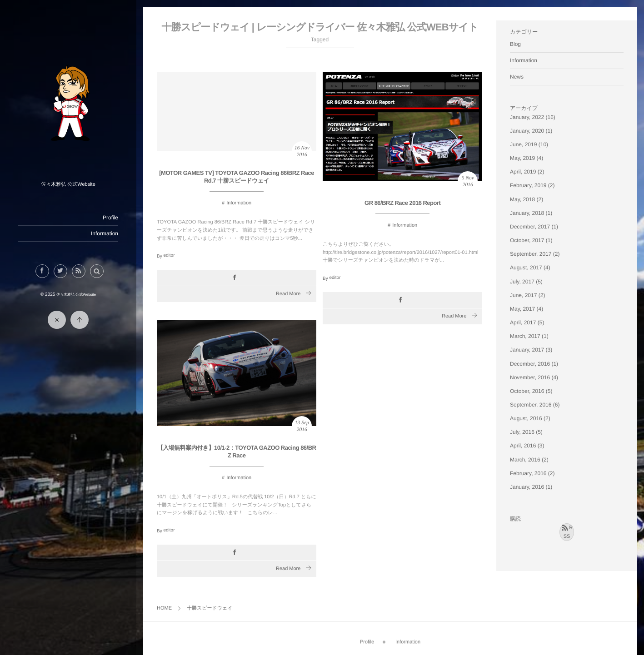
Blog (515, 44)
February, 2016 (528, 473)
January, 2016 (527, 487)
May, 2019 (522, 158)
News (517, 77)
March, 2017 (525, 336)
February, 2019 (528, 185)
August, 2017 (526, 268)
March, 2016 (525, 460)
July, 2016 (522, 432)
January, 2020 (527, 131)
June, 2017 (523, 295)
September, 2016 (531, 405)
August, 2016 (526, 418)
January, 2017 (527, 350)
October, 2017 (527, 240)
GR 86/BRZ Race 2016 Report (402, 203)
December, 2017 (530, 227)
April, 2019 (523, 172)
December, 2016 (530, 364)
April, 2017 (523, 323)
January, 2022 (527, 117)
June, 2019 (523, 144)
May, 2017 (522, 309)
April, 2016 (523, 446)
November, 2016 (530, 377)
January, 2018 (527, 213)
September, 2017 (531, 254)
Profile (110, 218)
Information (105, 233)
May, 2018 (522, 199)
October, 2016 (527, 391)
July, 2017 (522, 282)
